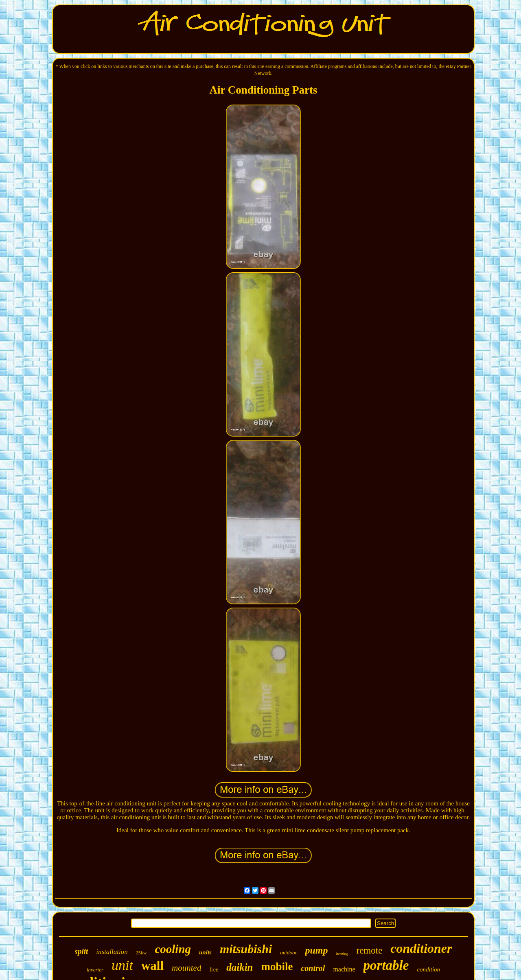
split (82, 951)
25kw (141, 953)
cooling (173, 949)
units (205, 952)
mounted (186, 968)
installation (112, 952)
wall (152, 966)
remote (369, 950)
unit (122, 965)
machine (344, 969)
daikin (240, 967)
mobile (277, 967)
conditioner (421, 948)
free (214, 970)
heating (342, 954)
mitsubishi (246, 949)
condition (428, 969)
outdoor (288, 953)
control (313, 968)
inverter (95, 970)
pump (316, 950)
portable (386, 965)
